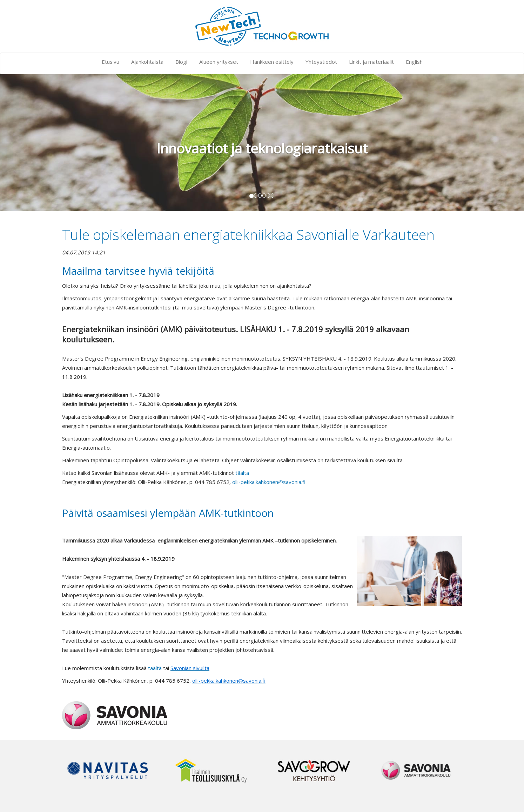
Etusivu (110, 62)
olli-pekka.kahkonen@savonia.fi (269, 482)
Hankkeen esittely (272, 62)
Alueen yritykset (219, 62)
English (414, 62)
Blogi (181, 62)
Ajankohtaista (147, 62)
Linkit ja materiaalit (371, 62)
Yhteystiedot (321, 62)
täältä (242, 473)
